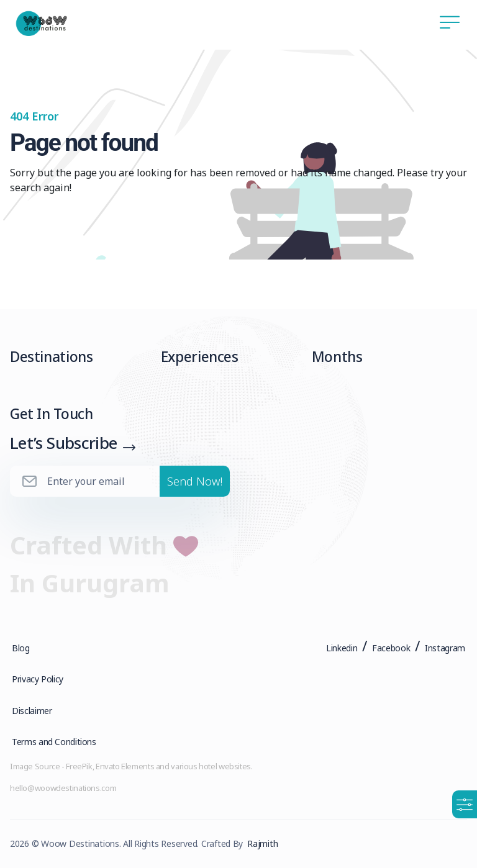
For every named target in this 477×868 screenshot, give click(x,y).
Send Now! (195, 484)
